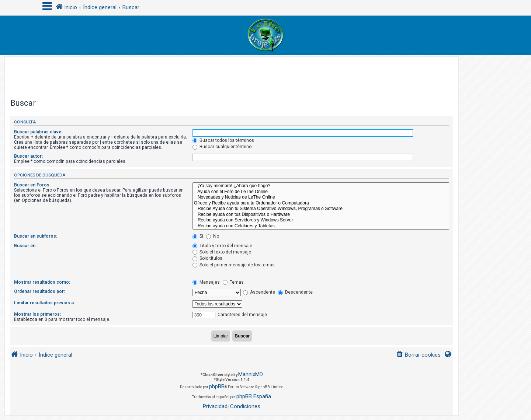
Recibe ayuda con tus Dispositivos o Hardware (321, 215)
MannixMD (251, 374)
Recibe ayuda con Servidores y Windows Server (321, 220)
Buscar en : (26, 246)
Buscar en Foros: (32, 185)
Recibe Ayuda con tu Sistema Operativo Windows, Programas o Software (321, 209)
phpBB (217, 386)
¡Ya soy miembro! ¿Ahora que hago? (321, 186)
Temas (233, 282)
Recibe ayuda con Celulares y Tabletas (321, 226)
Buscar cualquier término (222, 147)
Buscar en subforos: (36, 236)
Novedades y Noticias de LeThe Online (321, 197)
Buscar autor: (28, 156)
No (213, 236)
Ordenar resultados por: (39, 291)
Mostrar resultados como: (42, 282)
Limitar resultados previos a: (44, 303)
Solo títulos (207, 258)
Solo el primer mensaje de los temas (234, 265)
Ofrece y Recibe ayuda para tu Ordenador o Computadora (321, 203)
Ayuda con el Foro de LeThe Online (321, 192)
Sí (198, 236)
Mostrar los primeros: (37, 314)
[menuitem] (418, 355)
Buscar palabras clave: (38, 132)
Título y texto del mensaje (222, 246)
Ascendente (259, 292)
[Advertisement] (232, 73)
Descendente (295, 292)
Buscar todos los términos (223, 140)
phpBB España (254, 396)
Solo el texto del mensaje (222, 252)
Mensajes (206, 282)
